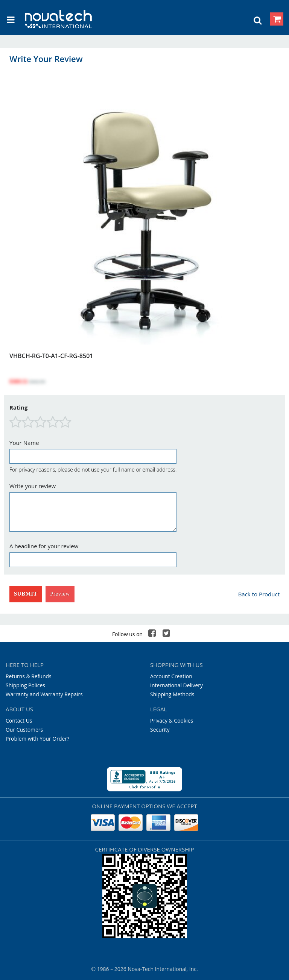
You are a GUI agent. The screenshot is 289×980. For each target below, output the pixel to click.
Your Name (24, 443)
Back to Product (259, 594)
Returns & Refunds (29, 676)
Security (160, 730)
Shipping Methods (172, 694)
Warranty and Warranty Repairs (44, 694)
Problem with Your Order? (37, 739)
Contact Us (19, 721)
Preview (60, 594)
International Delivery (176, 685)
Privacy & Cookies (172, 721)
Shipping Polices (25, 685)
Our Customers (24, 730)
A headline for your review (44, 546)
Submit (26, 594)
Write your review (33, 486)
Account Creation (171, 676)
